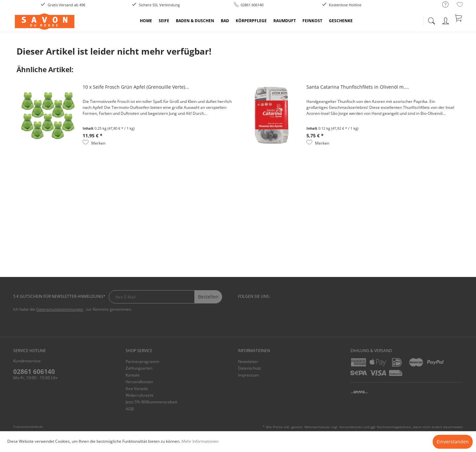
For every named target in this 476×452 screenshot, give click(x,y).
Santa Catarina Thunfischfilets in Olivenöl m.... (358, 87)
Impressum (248, 375)
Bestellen (208, 297)
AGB (130, 409)
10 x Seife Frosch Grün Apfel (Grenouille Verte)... (136, 87)
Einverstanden (453, 442)
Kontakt (133, 375)
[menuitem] (442, 5)
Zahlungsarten (139, 368)
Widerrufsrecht (139, 395)
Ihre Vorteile (137, 389)
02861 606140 (34, 372)
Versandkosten (139, 382)
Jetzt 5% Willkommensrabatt (151, 402)
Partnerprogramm (142, 362)
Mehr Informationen (200, 441)
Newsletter (248, 362)
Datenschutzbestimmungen (60, 309)
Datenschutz (250, 368)
